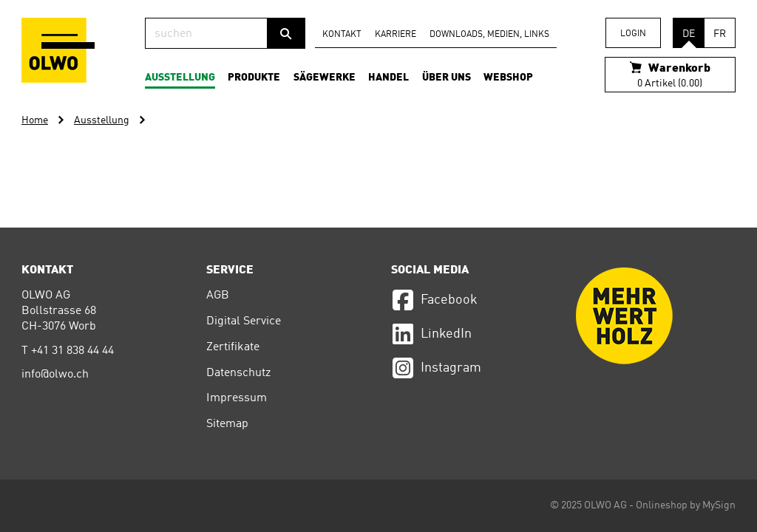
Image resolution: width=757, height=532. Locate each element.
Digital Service (244, 321)
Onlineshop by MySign (686, 505)
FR (720, 34)
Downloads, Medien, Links (489, 35)
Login (633, 34)
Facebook (434, 300)
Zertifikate (233, 347)
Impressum (237, 398)
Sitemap (227, 424)
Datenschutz (238, 373)
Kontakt (342, 35)
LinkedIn (431, 334)
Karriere (396, 35)
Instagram (436, 368)
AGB (218, 296)
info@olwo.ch (55, 375)
